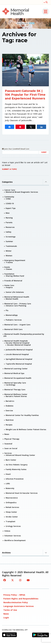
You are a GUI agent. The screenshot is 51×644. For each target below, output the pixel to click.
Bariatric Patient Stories (16, 396)
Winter (9, 251)
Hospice (9, 287)
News (7, 434)
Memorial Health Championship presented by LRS (24, 335)
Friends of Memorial (13, 281)
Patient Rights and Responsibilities (21, 599)
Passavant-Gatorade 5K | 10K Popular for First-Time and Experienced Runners (25, 95)
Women (9, 256)
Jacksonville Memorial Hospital (19, 350)
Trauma (9, 262)
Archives (26, 553)
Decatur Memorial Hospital (18, 343)
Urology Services (13, 526)
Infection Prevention (15, 479)
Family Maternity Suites (16, 469)
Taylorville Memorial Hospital (19, 364)
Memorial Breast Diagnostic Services (22, 192)
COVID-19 (10, 203)
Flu (7, 310)
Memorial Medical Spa (14, 373)
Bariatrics (10, 401)
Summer (9, 241)
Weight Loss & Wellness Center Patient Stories (26, 429)
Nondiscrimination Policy (16, 602)
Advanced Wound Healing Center (20, 455)
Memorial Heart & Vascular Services (22, 493)
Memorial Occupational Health (18, 378)
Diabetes (10, 406)
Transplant (10, 521)
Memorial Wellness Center (16, 394)
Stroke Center (12, 517)
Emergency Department (15, 260)
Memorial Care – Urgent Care (17, 325)
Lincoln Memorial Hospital (17, 354)
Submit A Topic (9, 169)
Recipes (9, 425)
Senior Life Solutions (15, 292)
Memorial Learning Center (16, 369)
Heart (8, 474)
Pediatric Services (14, 320)
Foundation (9, 274)
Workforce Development (15, 540)
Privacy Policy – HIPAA (14, 595)
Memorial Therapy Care (15, 390)
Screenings (11, 237)
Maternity (10, 488)
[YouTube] (28, 580)
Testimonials (11, 246)
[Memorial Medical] (16, 11)
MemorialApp (12, 315)
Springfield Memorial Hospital (19, 359)
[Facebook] (5, 580)
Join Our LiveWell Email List (16, 149)
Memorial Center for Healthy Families (22, 415)
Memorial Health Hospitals (16, 341)
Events (7, 267)
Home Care (9, 285)
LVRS (8, 484)
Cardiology (11, 385)
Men (8, 213)
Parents (9, 222)
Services (8, 453)
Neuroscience (12, 498)
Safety (8, 232)
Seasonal (8, 444)
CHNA (8, 199)
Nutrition (10, 420)
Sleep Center (11, 512)
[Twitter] (13, 580)
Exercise (9, 410)
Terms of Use (10, 610)
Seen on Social (11, 448)
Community (9, 197)
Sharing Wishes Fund (15, 276)
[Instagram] (20, 580)
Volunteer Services (13, 536)
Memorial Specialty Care (15, 383)
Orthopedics (11, 502)
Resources (10, 227)
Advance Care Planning (16, 306)
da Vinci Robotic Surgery (17, 465)
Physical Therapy (12, 439)
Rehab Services (12, 507)
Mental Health (12, 299)
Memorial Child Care (13, 329)
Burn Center (11, 460)
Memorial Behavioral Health (17, 297)
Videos (7, 531)
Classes (9, 269)
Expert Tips (11, 208)
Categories (26, 182)
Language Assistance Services (19, 606)
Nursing (9, 218)
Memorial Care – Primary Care (18, 304)
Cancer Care (10, 190)
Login (6, 618)
